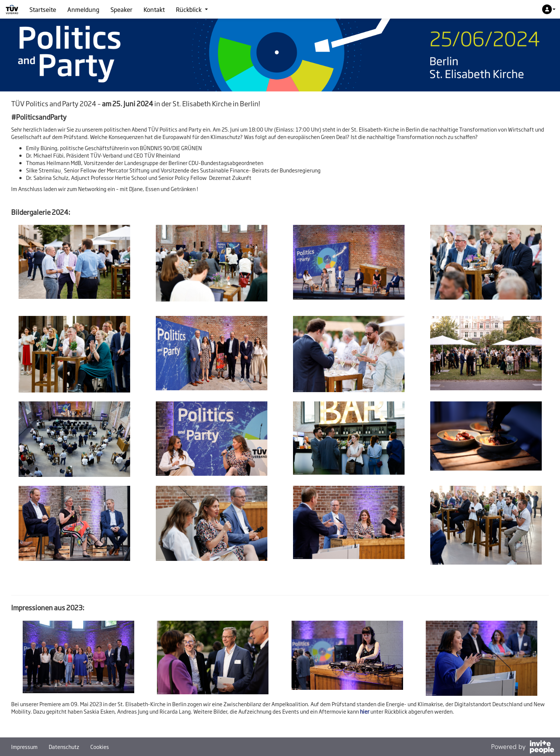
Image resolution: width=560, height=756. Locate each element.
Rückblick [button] (192, 9)
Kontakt (154, 9)
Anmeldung (83, 9)
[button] (549, 9)
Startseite (43, 9)
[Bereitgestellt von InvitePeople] (522, 748)
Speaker (121, 9)
